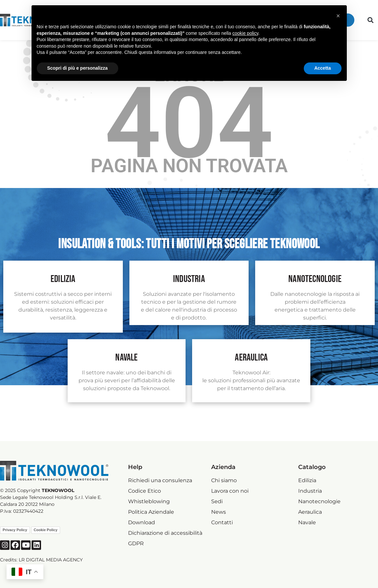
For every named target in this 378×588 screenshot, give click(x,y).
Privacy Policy (15, 530)
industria (189, 279)
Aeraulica (251, 358)
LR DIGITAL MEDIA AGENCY (51, 560)
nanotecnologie (315, 279)
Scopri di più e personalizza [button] (78, 68)
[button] (371, 20)
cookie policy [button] (245, 33)
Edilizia (63, 279)
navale (126, 358)
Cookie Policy (46, 530)
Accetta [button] (323, 68)
